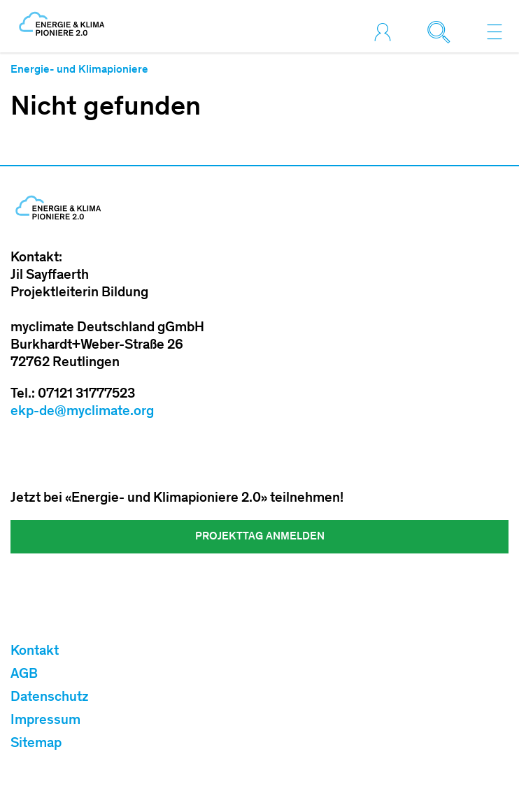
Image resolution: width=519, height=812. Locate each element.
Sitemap (36, 744)
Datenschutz (50, 698)
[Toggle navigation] (495, 31)
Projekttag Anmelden (260, 537)
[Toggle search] (442, 31)
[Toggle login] (386, 31)
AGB (24, 675)
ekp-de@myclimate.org (82, 412)
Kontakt (35, 652)
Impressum (45, 721)
